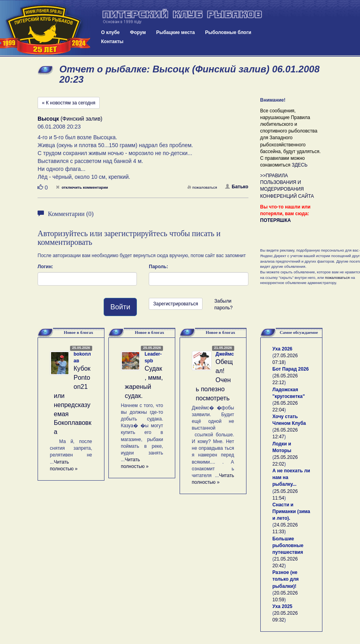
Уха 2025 (283, 606)
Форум (138, 32)
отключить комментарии (82, 187)
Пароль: (158, 267)
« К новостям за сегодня (69, 103)
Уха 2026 (283, 349)
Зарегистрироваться (175, 304)
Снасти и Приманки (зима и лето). (291, 511)
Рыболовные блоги (228, 32)
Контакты (113, 42)
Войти (120, 307)
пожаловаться (202, 187)
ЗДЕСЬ (299, 165)
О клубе (111, 32)
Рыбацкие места (176, 32)
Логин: (45, 267)
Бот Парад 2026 (291, 369)
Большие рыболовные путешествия (288, 546)
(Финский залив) (70, 119)
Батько (237, 187)
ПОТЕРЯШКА (276, 220)
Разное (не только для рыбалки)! (286, 579)
